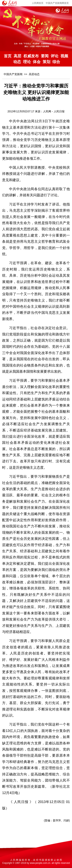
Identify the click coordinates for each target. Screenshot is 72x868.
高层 (17, 56)
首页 (8, 56)
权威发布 (31, 56)
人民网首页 (38, 3)
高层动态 (34, 74)
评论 (55, 56)
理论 (27, 62)
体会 (37, 62)
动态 (17, 62)
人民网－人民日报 (54, 111)
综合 (56, 62)
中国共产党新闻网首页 (57, 3)
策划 (46, 62)
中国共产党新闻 (13, 74)
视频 (64, 56)
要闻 (45, 56)
